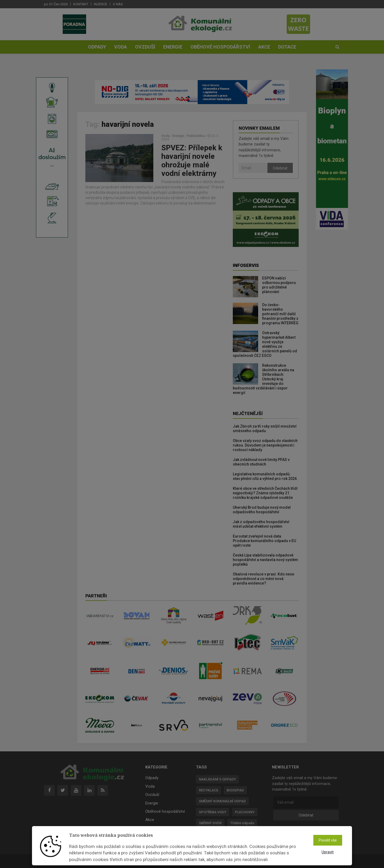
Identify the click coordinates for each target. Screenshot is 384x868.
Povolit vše (328, 840)
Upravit (328, 852)
